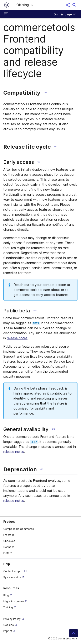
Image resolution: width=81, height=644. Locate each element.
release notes (17, 338)
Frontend (9, 535)
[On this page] (65, 14)
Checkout (9, 541)
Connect (9, 547)
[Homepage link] (7, 5)
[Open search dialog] (74, 5)
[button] (25, 5)
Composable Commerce (19, 529)
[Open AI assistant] (68, 5)
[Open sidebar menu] (7, 14)
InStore (8, 553)
